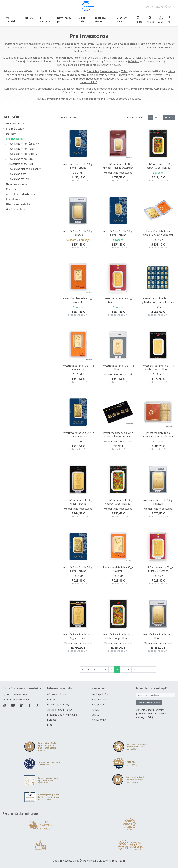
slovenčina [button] (164, 7)
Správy (95, 715)
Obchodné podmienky (59, 710)
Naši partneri (99, 705)
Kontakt (52, 699)
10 (141, 669)
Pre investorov (45, 19)
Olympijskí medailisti (19, 204)
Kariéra (96, 710)
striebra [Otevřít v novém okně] (117, 58)
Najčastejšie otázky (58, 705)
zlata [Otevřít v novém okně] (128, 58)
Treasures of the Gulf (21, 164)
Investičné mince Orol (21, 159)
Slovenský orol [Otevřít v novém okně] (109, 71)
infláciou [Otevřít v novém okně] (134, 61)
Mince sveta (82, 19)
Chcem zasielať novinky (149, 703)
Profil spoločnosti (101, 694)
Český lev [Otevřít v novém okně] (93, 71)
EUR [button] (149, 7)
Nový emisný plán (64, 19)
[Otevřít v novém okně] (52, 58)
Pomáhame (13, 199)
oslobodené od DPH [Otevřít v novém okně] (94, 99)
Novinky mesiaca (16, 124)
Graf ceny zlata (122, 19)
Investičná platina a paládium (25, 169)
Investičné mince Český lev (24, 144)
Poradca (52, 720)
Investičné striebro (19, 179)
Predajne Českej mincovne (62, 715)
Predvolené (134, 117)
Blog (50, 725)
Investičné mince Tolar (22, 149)
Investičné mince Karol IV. (23, 154)
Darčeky (29, 18)
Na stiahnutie (99, 720)
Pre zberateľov (12, 19)
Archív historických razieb (22, 194)
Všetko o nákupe (56, 694)
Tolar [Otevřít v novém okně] (124, 71)
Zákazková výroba (101, 19)
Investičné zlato (18, 174)
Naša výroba (99, 699)
